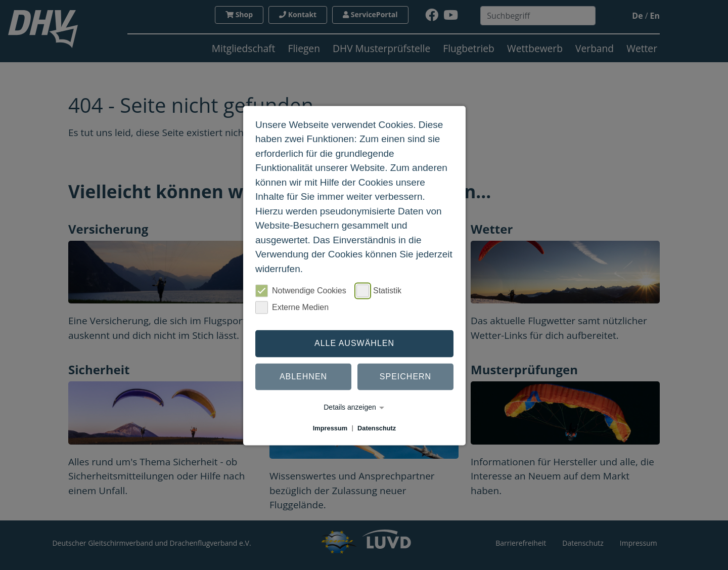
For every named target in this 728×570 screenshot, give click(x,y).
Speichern (405, 377)
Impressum (330, 428)
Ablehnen (303, 377)
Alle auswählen (354, 343)
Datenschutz (377, 428)
